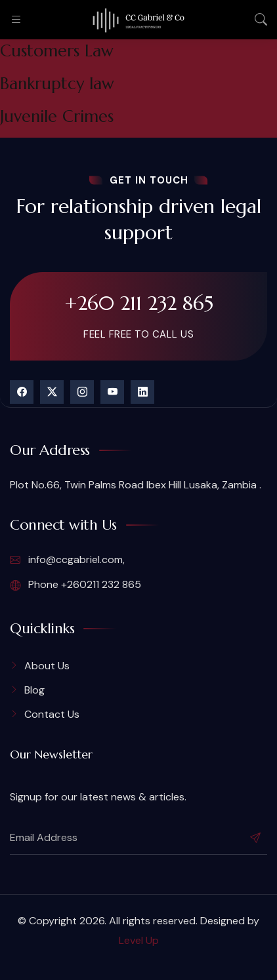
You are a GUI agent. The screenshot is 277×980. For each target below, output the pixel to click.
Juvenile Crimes (57, 116)
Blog (34, 690)
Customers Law (57, 51)
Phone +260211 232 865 (75, 585)
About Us (47, 666)
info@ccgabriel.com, (67, 560)
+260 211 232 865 (139, 303)
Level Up (139, 940)
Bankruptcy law (57, 84)
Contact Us (52, 714)
